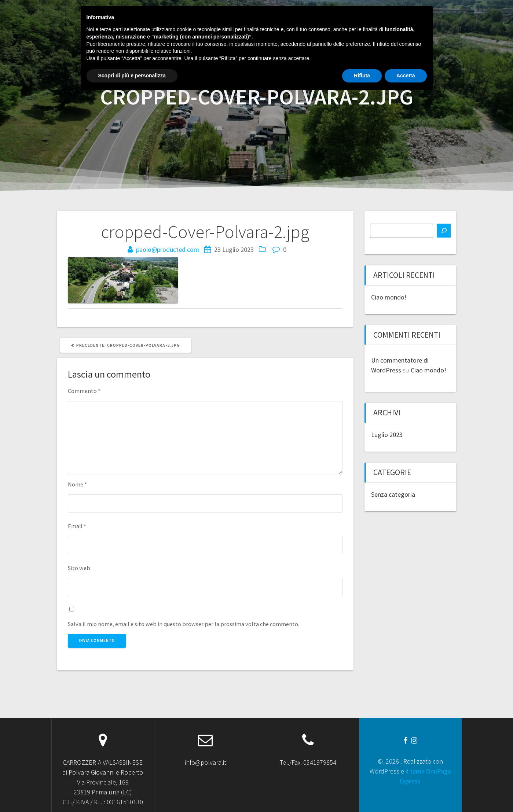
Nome (77, 484)
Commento (84, 391)
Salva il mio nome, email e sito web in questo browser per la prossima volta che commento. (184, 624)
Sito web (79, 568)
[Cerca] (444, 231)
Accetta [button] (406, 792)
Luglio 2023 (387, 435)
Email (77, 526)
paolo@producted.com (168, 249)
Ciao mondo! (389, 297)
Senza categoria (393, 494)
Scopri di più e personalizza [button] (132, 792)
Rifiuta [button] (362, 792)
